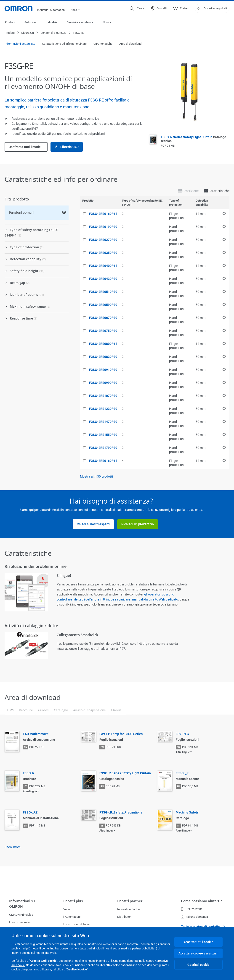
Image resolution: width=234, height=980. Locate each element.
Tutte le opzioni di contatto (203, 926)
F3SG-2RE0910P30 (103, 370)
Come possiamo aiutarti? (201, 901)
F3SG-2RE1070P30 (103, 396)
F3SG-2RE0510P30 (103, 292)
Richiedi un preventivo (138, 524)
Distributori (124, 917)
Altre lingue (183, 752)
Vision (67, 909)
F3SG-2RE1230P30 (103, 409)
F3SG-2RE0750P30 (103, 331)
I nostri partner (130, 901)
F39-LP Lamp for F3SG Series (121, 734)
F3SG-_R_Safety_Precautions (121, 813)
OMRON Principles (21, 915)
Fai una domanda (194, 917)
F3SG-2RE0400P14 (103, 266)
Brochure (26, 710)
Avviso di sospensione (89, 710)
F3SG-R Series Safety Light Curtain (125, 773)
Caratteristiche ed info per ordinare (64, 44)
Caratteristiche (103, 44)
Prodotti (10, 22)
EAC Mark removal (36, 734)
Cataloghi (61, 710)
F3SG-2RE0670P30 (103, 318)
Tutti (10, 710)
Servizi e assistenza (80, 22)
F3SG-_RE (30, 813)
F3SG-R (29, 773)
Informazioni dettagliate (20, 44)
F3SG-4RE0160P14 (103, 461)
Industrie (52, 22)
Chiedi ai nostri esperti (93, 524)
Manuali (117, 710)
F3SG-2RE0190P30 (103, 227)
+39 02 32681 (192, 909)
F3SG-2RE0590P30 (103, 305)
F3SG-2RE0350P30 (103, 253)
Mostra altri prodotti (96, 477)
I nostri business (20, 922)
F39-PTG (182, 734)
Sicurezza (28, 33)
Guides (43, 710)
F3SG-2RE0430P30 (103, 279)
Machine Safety (187, 813)
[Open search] (137, 8)
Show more (13, 847)
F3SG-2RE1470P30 (103, 422)
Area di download (130, 44)
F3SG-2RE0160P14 (103, 214)
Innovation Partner (129, 909)
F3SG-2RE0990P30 (103, 383)
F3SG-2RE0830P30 (103, 357)
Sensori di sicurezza (53, 33)
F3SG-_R (182, 773)
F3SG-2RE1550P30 (103, 435)
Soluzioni (30, 22)
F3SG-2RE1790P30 (103, 448)
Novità (107, 22)
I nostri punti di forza (76, 924)
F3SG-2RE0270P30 (103, 240)
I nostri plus (73, 901)
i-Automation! (72, 917)
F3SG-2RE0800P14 (103, 344)
